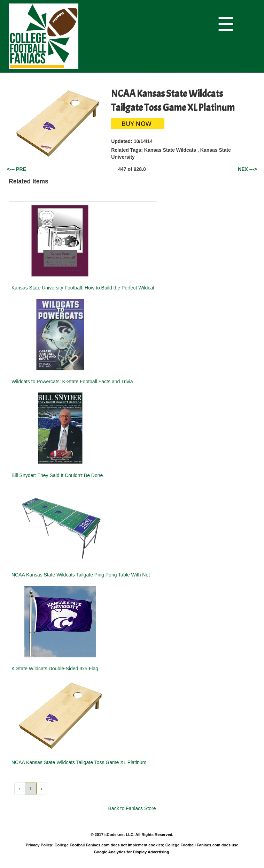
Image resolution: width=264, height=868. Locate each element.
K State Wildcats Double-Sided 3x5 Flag (55, 669)
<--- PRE (17, 169)
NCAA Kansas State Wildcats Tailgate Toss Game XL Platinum (79, 762)
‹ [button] (20, 788)
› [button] (42, 788)
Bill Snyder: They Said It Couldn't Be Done (57, 475)
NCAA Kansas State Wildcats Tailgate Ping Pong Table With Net (81, 575)
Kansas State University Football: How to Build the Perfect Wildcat (83, 288)
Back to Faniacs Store (132, 808)
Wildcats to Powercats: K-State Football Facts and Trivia (72, 382)
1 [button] (31, 788)
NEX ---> (247, 169)
